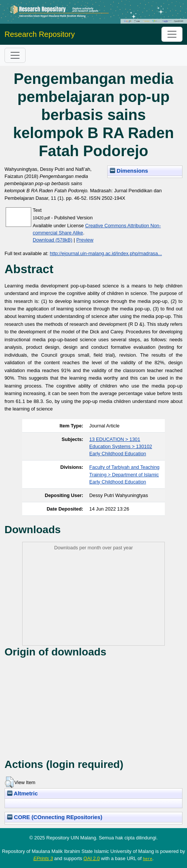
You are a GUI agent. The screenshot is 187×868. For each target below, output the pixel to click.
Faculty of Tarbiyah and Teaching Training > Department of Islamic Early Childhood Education (124, 474)
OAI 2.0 (92, 858)
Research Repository (40, 34)
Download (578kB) (52, 240)
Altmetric (22, 794)
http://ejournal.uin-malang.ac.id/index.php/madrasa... (106, 253)
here (148, 859)
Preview (85, 240)
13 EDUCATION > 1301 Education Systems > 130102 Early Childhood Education (121, 446)
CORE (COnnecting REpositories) (55, 817)
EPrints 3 (43, 858)
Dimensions (129, 171)
